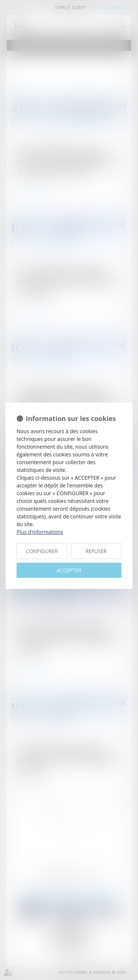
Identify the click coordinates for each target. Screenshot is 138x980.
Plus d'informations (40, 532)
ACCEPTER (69, 570)
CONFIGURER (42, 551)
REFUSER (96, 551)
